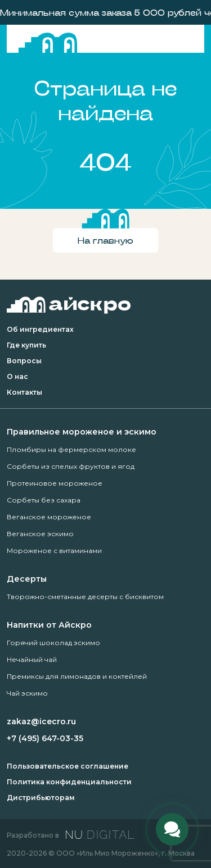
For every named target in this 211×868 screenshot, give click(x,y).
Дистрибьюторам (41, 798)
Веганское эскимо (40, 534)
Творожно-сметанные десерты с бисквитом (85, 597)
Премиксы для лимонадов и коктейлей (77, 676)
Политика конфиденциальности (69, 782)
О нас (17, 376)
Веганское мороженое (49, 517)
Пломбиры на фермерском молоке (71, 449)
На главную (105, 240)
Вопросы (24, 361)
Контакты (24, 392)
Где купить (26, 345)
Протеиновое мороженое (55, 483)
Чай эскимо (27, 693)
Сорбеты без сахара (44, 500)
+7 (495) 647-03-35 (45, 738)
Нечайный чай (32, 659)
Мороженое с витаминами (54, 551)
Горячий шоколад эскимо (53, 643)
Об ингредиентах (40, 329)
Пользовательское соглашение (68, 766)
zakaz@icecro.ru (41, 721)
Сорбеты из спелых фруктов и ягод (71, 466)
